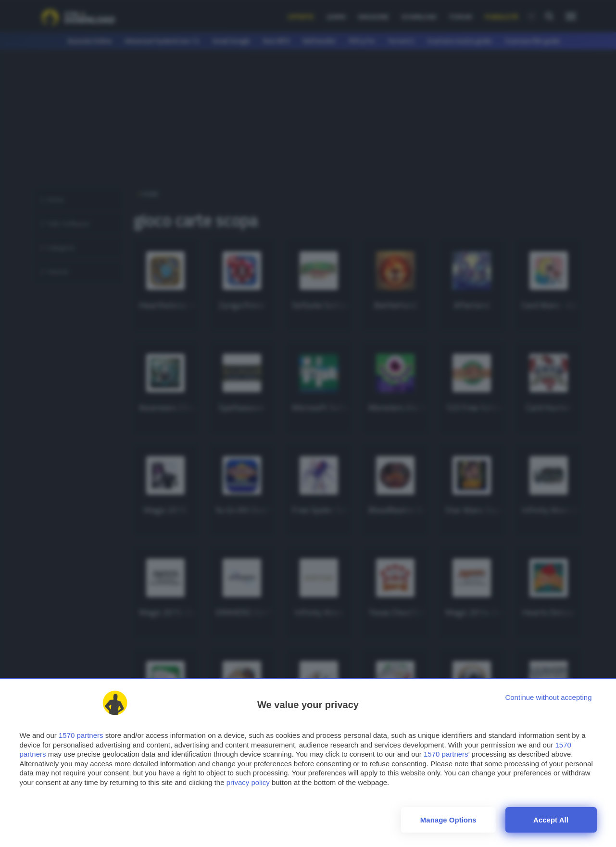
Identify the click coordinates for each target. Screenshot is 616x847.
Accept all (551, 820)
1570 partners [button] (81, 735)
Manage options (448, 820)
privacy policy (248, 782)
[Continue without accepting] (548, 697)
